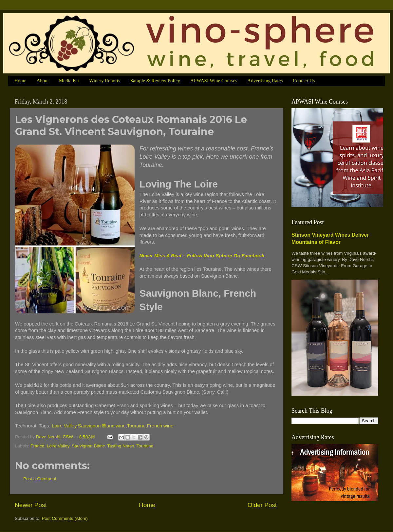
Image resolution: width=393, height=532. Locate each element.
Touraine (136, 426)
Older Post (262, 505)
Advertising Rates (265, 81)
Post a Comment (40, 479)
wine (121, 426)
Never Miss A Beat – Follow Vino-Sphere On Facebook (202, 256)
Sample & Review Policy (155, 81)
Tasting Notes (121, 446)
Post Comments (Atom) (65, 518)
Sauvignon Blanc (96, 426)
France (37, 446)
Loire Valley (64, 426)
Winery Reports (105, 81)
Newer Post (31, 505)
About (43, 81)
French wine (160, 426)
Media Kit (69, 81)
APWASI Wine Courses (214, 81)
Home (20, 81)
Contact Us (304, 81)
